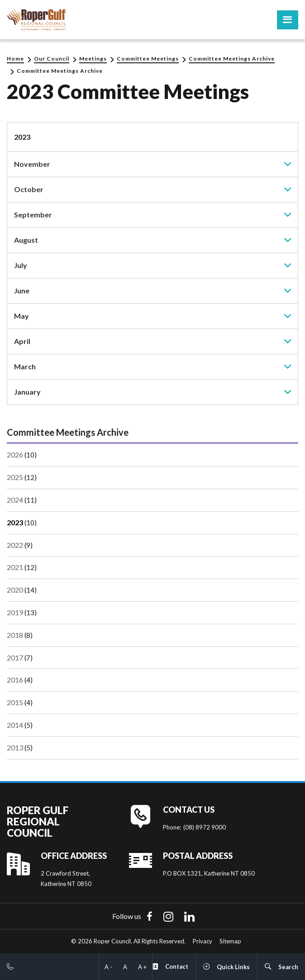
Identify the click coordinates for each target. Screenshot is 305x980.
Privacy (203, 941)
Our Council (52, 59)
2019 (15, 612)
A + (142, 967)
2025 (15, 477)
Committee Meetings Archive (232, 59)
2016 (15, 680)
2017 (15, 657)
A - (108, 967)
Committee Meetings (148, 59)
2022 (15, 544)
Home (15, 59)
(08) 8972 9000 (205, 827)
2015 (15, 702)
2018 (15, 634)
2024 (15, 500)
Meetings (93, 59)
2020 (15, 590)
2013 (15, 747)
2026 (15, 455)
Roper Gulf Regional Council (38, 821)
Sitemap (230, 941)
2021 (15, 567)
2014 (15, 725)
